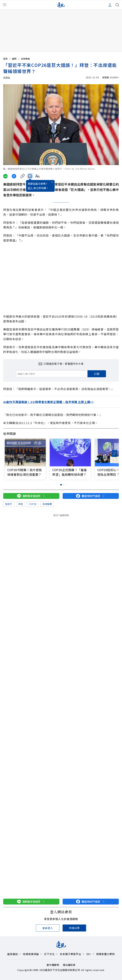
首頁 (7, 59)
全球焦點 (25, 59)
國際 (16, 59)
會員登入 (48, 928)
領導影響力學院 (105, 954)
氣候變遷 (47, 504)
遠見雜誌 (12, 954)
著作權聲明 (53, 965)
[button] (114, 453)
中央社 (7, 77)
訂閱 (97, 374)
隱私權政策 (69, 965)
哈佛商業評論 (31, 954)
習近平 (9, 504)
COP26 (33, 504)
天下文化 (49, 954)
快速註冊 (74, 928)
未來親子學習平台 (70, 954)
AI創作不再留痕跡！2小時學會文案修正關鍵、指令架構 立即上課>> (49, 402)
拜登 (21, 504)
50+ (89, 954)
